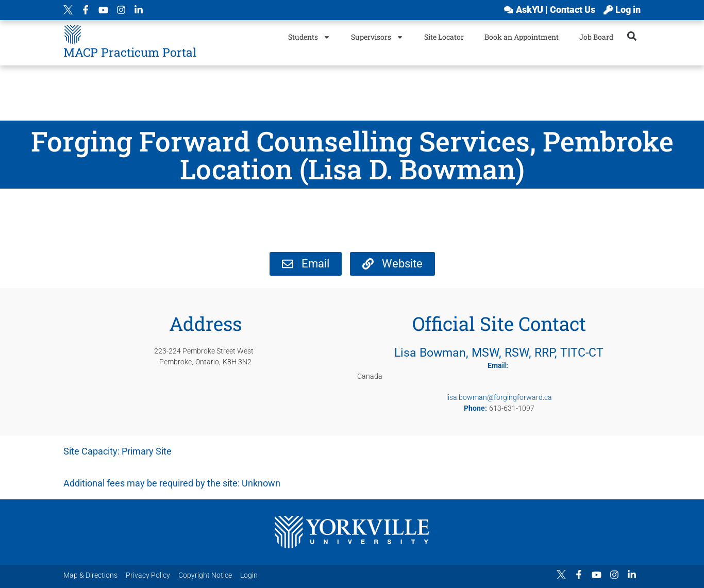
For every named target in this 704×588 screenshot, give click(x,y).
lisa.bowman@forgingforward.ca (499, 397)
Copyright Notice (205, 575)
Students (309, 37)
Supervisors (377, 37)
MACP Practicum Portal (130, 52)
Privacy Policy (148, 575)
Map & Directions (90, 575)
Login (249, 575)
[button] (632, 36)
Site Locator (444, 37)
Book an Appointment (522, 37)
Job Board (596, 37)
